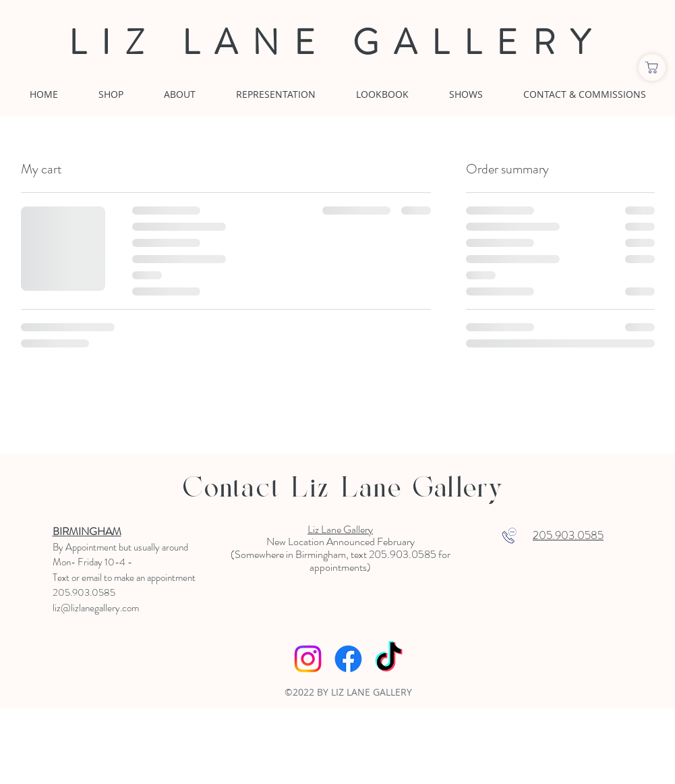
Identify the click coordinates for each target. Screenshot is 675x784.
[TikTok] (389, 659)
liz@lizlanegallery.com (96, 608)
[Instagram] (308, 659)
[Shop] (652, 67)
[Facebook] (348, 659)
